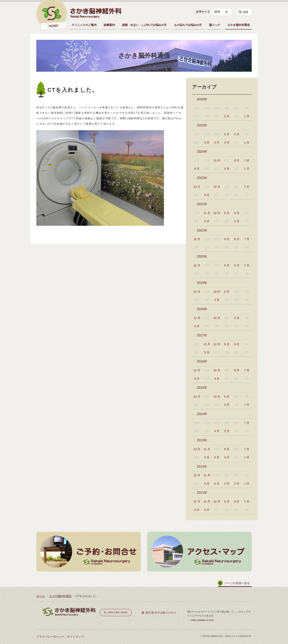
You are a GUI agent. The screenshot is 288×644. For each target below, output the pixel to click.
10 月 (217, 160)
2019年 (202, 283)
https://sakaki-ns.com (202, 620)
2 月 (237, 221)
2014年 (202, 414)
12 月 (197, 187)
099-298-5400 (116, 612)
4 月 (217, 143)
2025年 (202, 125)
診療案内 (109, 25)
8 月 (237, 134)
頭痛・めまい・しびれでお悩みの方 (144, 25)
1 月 (247, 116)
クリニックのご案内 (84, 25)
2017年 (202, 335)
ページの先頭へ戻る (237, 583)
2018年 (202, 309)
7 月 (247, 160)
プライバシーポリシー (50, 637)
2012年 (202, 467)
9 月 (227, 134)
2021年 (202, 230)
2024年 (202, 152)
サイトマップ (75, 637)
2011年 (202, 493)
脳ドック (215, 25)
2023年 (202, 178)
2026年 (202, 99)
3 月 (227, 116)
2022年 (202, 204)
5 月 (207, 143)
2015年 (202, 388)
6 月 (197, 169)
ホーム (40, 596)
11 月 (207, 213)
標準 (217, 12)
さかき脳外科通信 (239, 25)
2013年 (202, 440)
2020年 (202, 257)
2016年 (202, 361)
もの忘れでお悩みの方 (188, 25)
